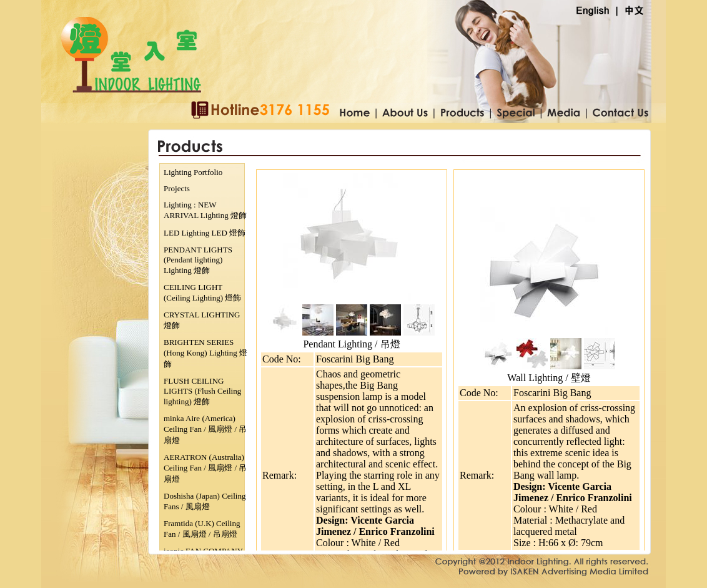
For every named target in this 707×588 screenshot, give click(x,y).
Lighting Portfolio (193, 172)
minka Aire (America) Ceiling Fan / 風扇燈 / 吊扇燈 (205, 429)
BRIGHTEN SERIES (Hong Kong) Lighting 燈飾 (205, 353)
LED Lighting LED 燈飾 (205, 233)
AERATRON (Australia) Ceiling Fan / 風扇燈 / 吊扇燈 (205, 468)
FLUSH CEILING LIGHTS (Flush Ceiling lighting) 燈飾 (202, 391)
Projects (177, 188)
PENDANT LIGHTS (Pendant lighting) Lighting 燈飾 (198, 260)
